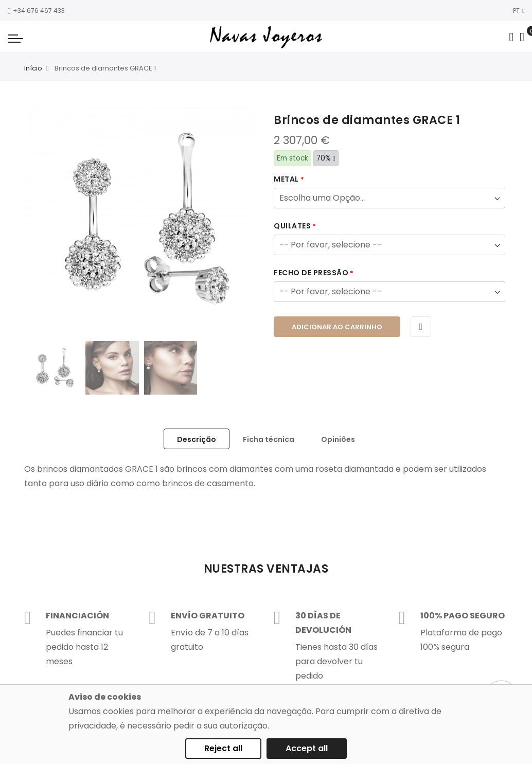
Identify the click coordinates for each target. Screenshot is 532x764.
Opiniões (338, 439)
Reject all (223, 748)
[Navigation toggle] (15, 38)
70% (326, 158)
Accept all (307, 748)
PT (519, 11)
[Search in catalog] (511, 37)
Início (33, 68)
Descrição (197, 439)
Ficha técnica (269, 439)
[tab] (197, 439)
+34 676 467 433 (36, 11)
